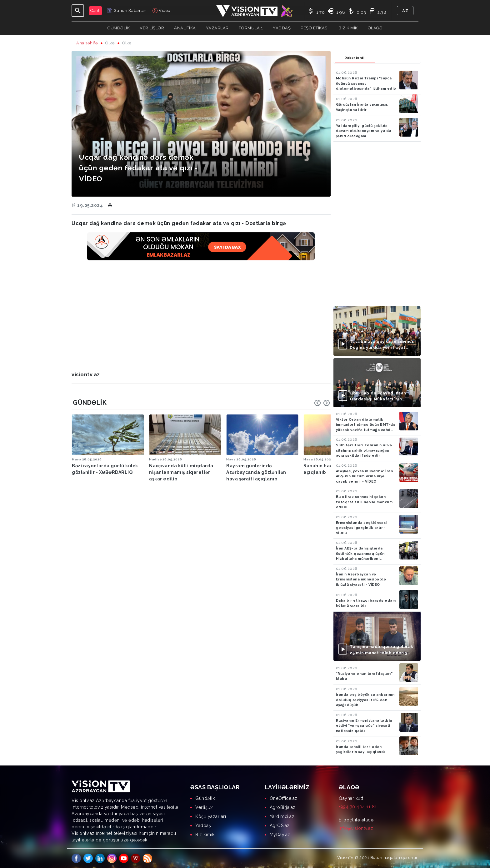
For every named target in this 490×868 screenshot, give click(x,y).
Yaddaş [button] (282, 28)
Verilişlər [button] (152, 28)
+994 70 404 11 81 (358, 807)
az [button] (405, 11)
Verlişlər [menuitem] (204, 807)
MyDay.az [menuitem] (280, 835)
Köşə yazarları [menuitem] (211, 816)
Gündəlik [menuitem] (205, 798)
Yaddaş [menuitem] (203, 825)
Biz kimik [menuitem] (205, 835)
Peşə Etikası (315, 28)
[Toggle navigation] (78, 11)
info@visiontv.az (356, 828)
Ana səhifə (87, 43)
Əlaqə (375, 28)
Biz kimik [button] (348, 28)
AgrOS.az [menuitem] (280, 825)
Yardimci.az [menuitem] (282, 816)
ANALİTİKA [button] (185, 28)
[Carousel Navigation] (322, 403)
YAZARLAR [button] (217, 28)
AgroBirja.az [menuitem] (283, 807)
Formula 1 (251, 28)
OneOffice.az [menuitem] (284, 798)
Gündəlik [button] (119, 28)
